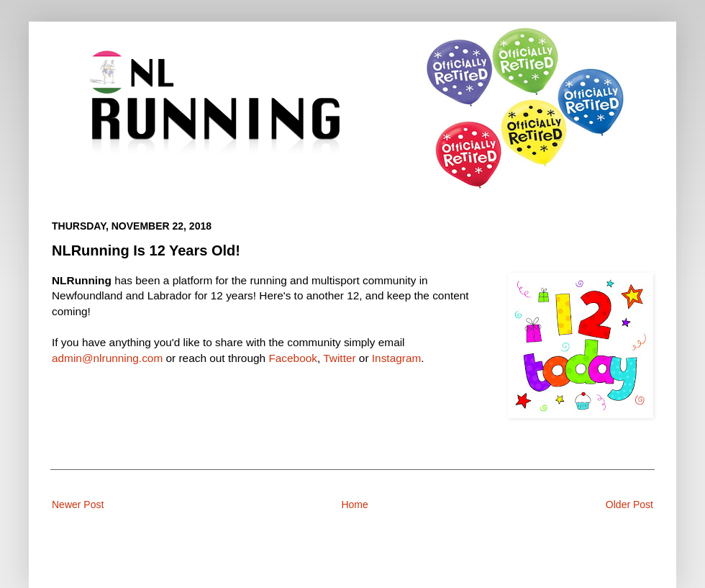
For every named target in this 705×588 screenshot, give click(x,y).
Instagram (396, 358)
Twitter (339, 358)
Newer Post (78, 505)
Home (354, 505)
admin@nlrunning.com (107, 358)
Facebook (293, 358)
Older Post (629, 505)
